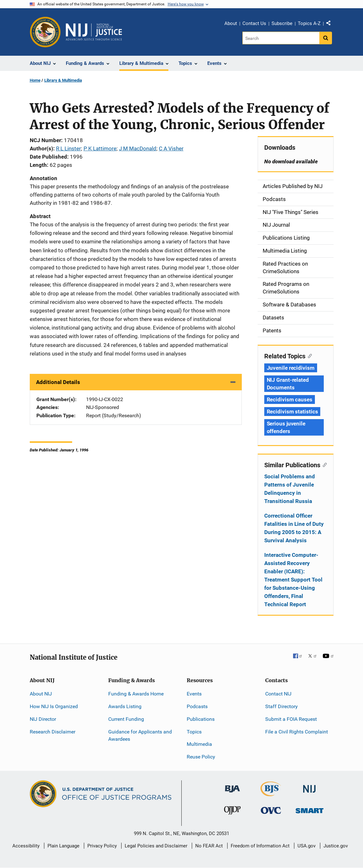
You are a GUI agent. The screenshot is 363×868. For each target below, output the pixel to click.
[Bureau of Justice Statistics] (271, 793)
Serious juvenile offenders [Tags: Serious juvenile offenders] (286, 427)
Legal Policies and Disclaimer (156, 846)
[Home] (94, 32)
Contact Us (254, 23)
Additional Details (58, 382)
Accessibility (26, 846)
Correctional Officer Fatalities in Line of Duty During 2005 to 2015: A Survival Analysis (294, 528)
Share (331, 24)
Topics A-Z (309, 23)
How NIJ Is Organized (54, 706)
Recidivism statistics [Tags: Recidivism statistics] (292, 412)
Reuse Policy (201, 757)
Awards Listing (125, 706)
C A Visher (171, 148)
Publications (201, 719)
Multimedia (199, 744)
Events (194, 694)
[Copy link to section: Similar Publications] (324, 464)
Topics (194, 732)
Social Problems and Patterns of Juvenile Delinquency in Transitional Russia (290, 489)
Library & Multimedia (63, 80)
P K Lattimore (100, 148)
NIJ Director (43, 719)
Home (35, 80)
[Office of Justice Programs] (45, 32)
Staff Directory (282, 706)
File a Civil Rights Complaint (297, 732)
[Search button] (326, 38)
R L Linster (69, 148)
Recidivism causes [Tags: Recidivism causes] (290, 399)
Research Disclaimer (53, 732)
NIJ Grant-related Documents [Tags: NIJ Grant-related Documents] (288, 384)
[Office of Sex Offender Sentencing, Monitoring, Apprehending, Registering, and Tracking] (310, 809)
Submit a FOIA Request (291, 719)
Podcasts (197, 706)
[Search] (281, 38)
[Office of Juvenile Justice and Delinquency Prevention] (232, 812)
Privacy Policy (102, 846)
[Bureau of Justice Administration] (232, 786)
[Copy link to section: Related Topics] (309, 355)
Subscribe (282, 23)
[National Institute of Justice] (310, 786)
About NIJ (41, 694)
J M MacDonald (138, 148)
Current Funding (126, 719)
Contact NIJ (278, 694)
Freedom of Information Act (260, 846)
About (231, 23)
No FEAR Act (209, 846)
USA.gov (307, 846)
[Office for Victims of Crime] (271, 810)
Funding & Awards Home (136, 694)
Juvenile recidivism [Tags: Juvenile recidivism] (291, 368)
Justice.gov (336, 846)
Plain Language (63, 846)
